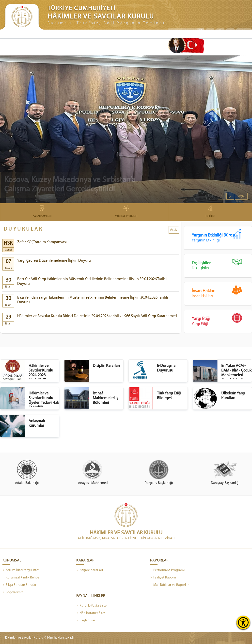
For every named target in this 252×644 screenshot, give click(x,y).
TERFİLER (210, 212)
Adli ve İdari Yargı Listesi (21, 570)
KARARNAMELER (42, 212)
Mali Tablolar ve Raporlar (169, 585)
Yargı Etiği (222, 319)
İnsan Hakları (222, 292)
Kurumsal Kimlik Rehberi (22, 578)
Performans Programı (167, 570)
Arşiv (241, 196)
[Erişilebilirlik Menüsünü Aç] (243, 622)
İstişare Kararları (90, 570)
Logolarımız (13, 593)
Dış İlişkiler (222, 264)
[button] (230, 196)
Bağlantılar (86, 621)
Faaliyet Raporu (163, 578)
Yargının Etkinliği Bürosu (222, 236)
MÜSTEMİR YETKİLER (126, 212)
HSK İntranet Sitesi (91, 613)
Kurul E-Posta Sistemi (93, 606)
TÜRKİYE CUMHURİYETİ (81, 8)
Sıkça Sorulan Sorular (19, 585)
